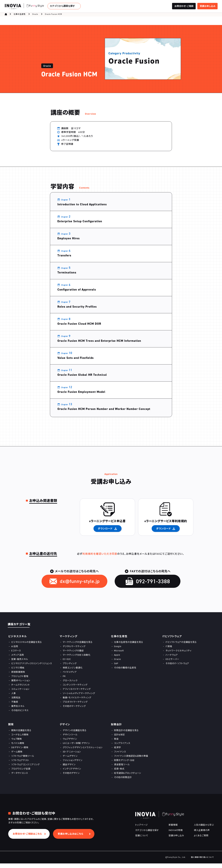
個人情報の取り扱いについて (202, 862)
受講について (142, 840)
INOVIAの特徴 (176, 835)
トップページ (141, 829)
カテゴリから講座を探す (62, 6)
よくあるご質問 (201, 840)
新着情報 (173, 829)
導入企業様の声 (202, 835)
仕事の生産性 (20, 15)
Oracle (35, 15)
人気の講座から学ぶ (204, 829)
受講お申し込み (176, 840)
